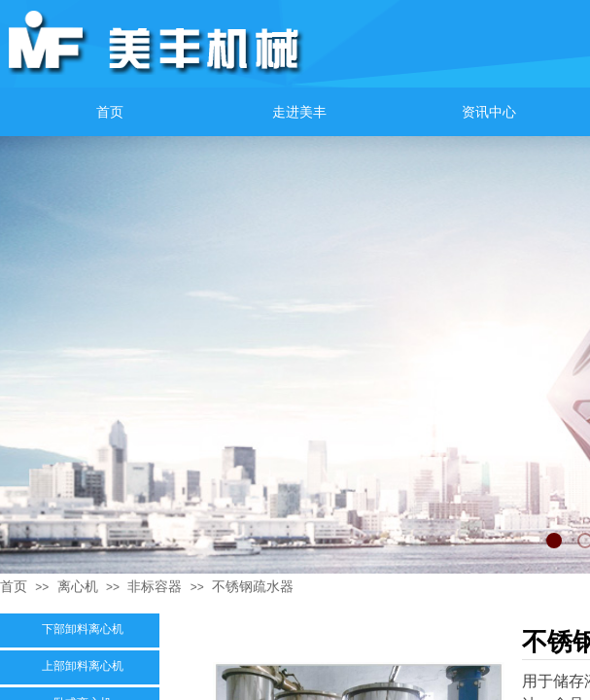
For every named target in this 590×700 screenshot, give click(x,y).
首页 (14, 586)
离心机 (78, 586)
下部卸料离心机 (83, 629)
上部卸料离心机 (83, 666)
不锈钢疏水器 (253, 586)
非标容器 (155, 586)
